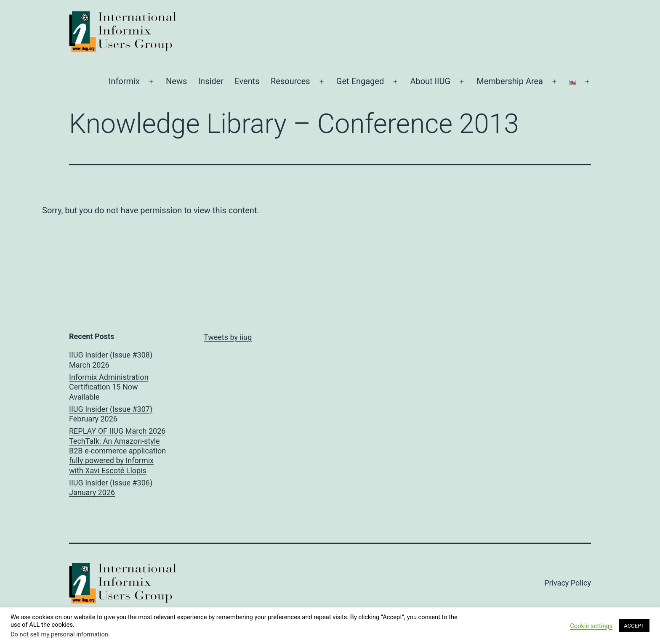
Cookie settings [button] (591, 626)
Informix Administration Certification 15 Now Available (109, 387)
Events (247, 81)
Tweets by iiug (228, 337)
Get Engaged (360, 81)
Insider (211, 81)
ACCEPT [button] (634, 626)
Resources (290, 81)
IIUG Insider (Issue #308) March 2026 (111, 360)
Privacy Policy (568, 583)
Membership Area (510, 81)
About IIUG (430, 81)
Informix (124, 81)
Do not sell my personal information (59, 634)
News (176, 81)
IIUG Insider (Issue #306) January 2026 (111, 488)
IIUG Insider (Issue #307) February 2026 (111, 414)
